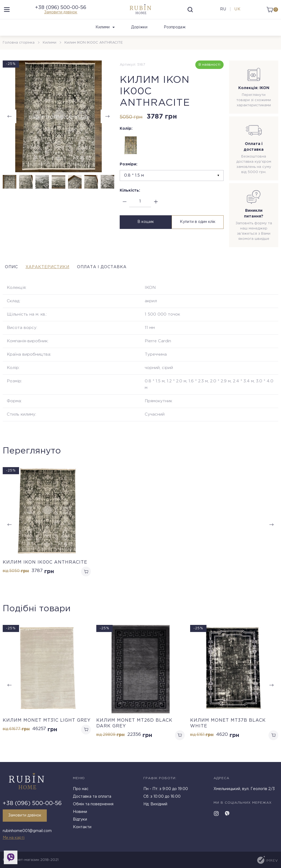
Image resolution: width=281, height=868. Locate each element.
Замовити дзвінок (61, 15)
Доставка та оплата (92, 799)
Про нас (81, 791)
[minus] (124, 207)
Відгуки (80, 822)
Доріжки (139, 33)
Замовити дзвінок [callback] (25, 818)
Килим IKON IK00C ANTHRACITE (45, 568)
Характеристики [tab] (58, 272)
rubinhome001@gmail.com (27, 832)
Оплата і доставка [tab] (127, 272)
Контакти (82, 829)
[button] (107, 122)
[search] (190, 12)
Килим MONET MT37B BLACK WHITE (228, 730)
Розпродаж (175, 33)
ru (222, 12)
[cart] (271, 12)
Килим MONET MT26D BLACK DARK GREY (134, 730)
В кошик (145, 227)
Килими (105, 33)
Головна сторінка (19, 48)
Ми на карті (14, 838)
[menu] (7, 12)
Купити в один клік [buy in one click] (198, 227)
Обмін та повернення (93, 806)
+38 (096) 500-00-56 (61, 10)
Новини (80, 814)
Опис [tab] (10, 272)
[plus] (156, 207)
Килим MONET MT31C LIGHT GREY (47, 727)
